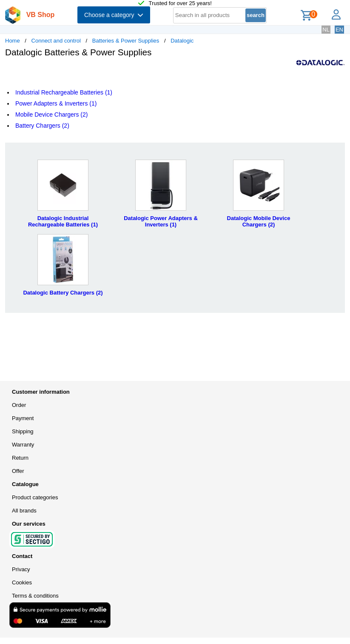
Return (20, 458)
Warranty (23, 445)
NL (326, 30)
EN (339, 30)
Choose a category (114, 15)
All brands (24, 511)
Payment (23, 418)
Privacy (21, 569)
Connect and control (56, 41)
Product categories (35, 497)
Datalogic (182, 41)
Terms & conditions (35, 596)
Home (13, 41)
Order (19, 405)
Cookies (22, 582)
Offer (18, 471)
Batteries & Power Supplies (126, 41)
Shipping (23, 431)
